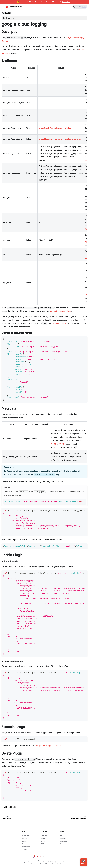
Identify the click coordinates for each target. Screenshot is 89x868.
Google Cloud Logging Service (48, 746)
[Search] (80, 7)
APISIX (54, 444)
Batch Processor (59, 323)
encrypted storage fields (61, 311)
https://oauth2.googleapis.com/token (55, 128)
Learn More (66, 2)
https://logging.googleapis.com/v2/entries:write (60, 139)
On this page (8, 18)
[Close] (88, 2)
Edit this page (9, 807)
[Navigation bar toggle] (3, 7)
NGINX (62, 444)
